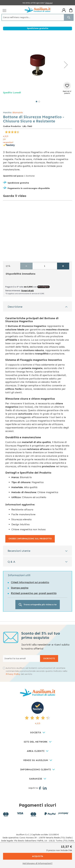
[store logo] (37, 10)
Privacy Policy (13, 674)
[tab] (37, 306)
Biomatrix (18, 113)
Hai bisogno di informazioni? (37, 863)
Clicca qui (49, 3)
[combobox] (37, 17)
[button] (66, 65)
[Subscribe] (49, 659)
